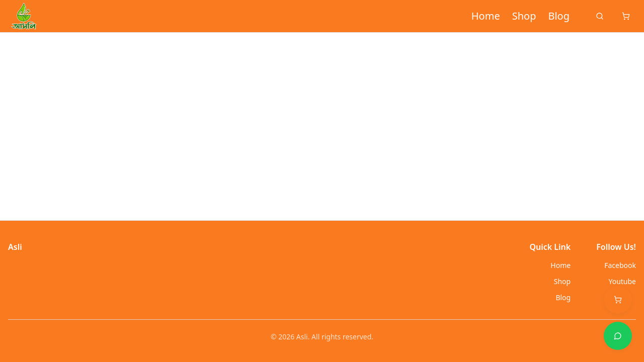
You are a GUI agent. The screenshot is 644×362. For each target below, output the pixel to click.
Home (486, 16)
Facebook (620, 265)
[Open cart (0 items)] (618, 300)
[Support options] (618, 336)
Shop (524, 16)
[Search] (600, 16)
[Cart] (626, 16)
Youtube (622, 281)
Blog (559, 16)
